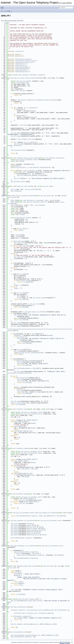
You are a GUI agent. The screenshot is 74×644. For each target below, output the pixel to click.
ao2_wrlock (18, 552)
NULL (47, 200)
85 (3, 158)
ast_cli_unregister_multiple (21, 635)
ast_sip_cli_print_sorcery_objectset (25, 78)
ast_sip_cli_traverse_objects (23, 196)
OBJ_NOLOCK (61, 516)
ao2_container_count (25, 361)
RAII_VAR (14, 200)
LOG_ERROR (24, 315)
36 (3, 78)
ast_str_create (35, 304)
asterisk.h (19, 51)
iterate (31, 532)
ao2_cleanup (54, 200)
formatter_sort (22, 409)
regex (22, 214)
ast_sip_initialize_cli (19, 607)
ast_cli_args (12, 197)
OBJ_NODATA (37, 368)
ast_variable (21, 83)
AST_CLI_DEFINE (16, 601)
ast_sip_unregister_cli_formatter (23, 546)
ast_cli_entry (46, 196)
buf (51, 186)
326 (3, 546)
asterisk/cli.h (21, 65)
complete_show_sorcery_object (28, 158)
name (21, 109)
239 (3, 409)
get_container (33, 530)
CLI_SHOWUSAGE (28, 282)
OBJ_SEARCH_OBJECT (21, 422)
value (21, 116)
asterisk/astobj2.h (23, 67)
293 (3, 494)
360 (3, 607)
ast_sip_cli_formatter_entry (27, 160)
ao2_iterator (21, 167)
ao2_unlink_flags (23, 555)
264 (3, 448)
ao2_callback (19, 368)
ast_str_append (16, 133)
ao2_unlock (18, 558)
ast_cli (14, 189)
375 (3, 632)
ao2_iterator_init (36, 167)
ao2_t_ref (17, 178)
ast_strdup (39, 175)
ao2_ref (20, 554)
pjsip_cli (33, 599)
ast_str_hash (24, 500)
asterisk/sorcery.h (23, 72)
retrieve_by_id (34, 535)
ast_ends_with (20, 241)
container (61, 158)
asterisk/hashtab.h (23, 68)
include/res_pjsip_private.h (26, 61)
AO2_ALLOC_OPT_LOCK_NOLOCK (57, 610)
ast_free (14, 191)
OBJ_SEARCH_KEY (20, 426)
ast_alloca (24, 125)
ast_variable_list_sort (26, 139)
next (34, 108)
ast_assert (15, 524)
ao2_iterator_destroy (19, 182)
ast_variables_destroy (19, 150)
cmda (20, 235)
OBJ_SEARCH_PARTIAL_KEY (23, 431)
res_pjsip (8, 11)
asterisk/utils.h (22, 70)
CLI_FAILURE (24, 307)
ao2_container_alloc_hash (37, 610)
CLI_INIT (23, 229)
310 (3, 521)
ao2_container (24, 75)
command (19, 574)
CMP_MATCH (25, 469)
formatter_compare (23, 448)
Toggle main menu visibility (3, 7)
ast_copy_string (20, 243)
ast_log (17, 315)
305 (3, 513)
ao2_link (14, 538)
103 (3, 186)
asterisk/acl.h (21, 64)
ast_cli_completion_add (26, 175)
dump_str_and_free (24, 186)
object (18, 166)
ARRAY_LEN (43, 624)
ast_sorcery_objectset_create (29, 100)
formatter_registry (37, 75)
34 (3, 75)
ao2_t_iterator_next (32, 171)
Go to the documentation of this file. (12, 21)
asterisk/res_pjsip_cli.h (25, 62)
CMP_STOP (34, 469)
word (22, 161)
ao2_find (19, 516)
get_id (43, 172)
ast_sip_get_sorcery (48, 100)
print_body (32, 527)
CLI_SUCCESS (24, 299)
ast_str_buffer (30, 189)
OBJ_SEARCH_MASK (29, 420)
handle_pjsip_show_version (28, 566)
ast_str (46, 186)
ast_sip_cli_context (24, 81)
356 (3, 599)
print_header (33, 528)
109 (3, 196)
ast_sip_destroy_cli (19, 632)
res (2, 11)
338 (3, 566)
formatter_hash (22, 494)
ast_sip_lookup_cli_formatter (36, 312)
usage (18, 576)
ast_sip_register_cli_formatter (23, 521)
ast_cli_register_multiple (21, 624)
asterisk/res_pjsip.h (23, 59)
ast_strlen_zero (23, 280)
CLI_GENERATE (24, 274)
